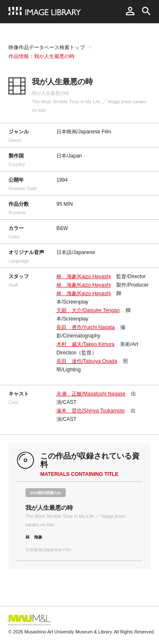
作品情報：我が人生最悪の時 (42, 56)
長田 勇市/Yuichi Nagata (85, 327)
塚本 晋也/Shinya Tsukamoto (91, 411)
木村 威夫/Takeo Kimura (85, 344)
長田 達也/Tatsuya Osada (87, 361)
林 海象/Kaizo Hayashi (84, 276)
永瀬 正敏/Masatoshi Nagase (91, 394)
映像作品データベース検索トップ (47, 47)
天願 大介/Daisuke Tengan (88, 310)
